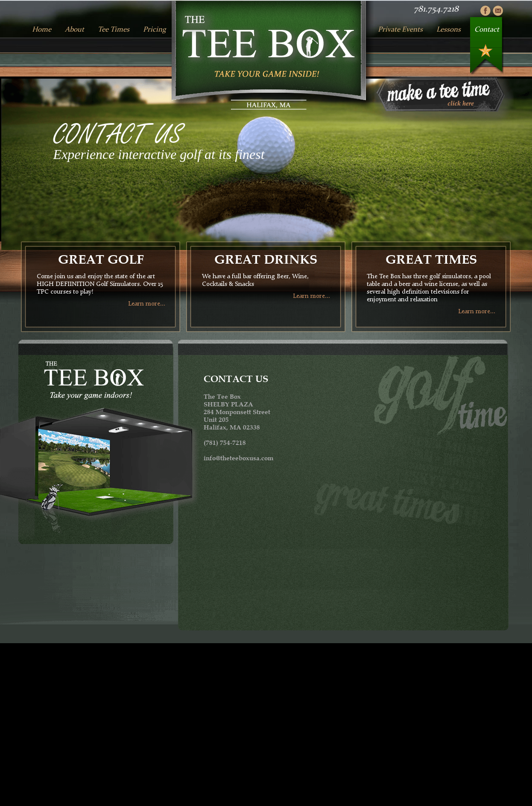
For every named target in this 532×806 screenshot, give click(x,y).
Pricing (155, 30)
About (75, 30)
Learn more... (147, 304)
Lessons (449, 30)
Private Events (400, 30)
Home (42, 30)
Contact (487, 30)
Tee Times (114, 30)
